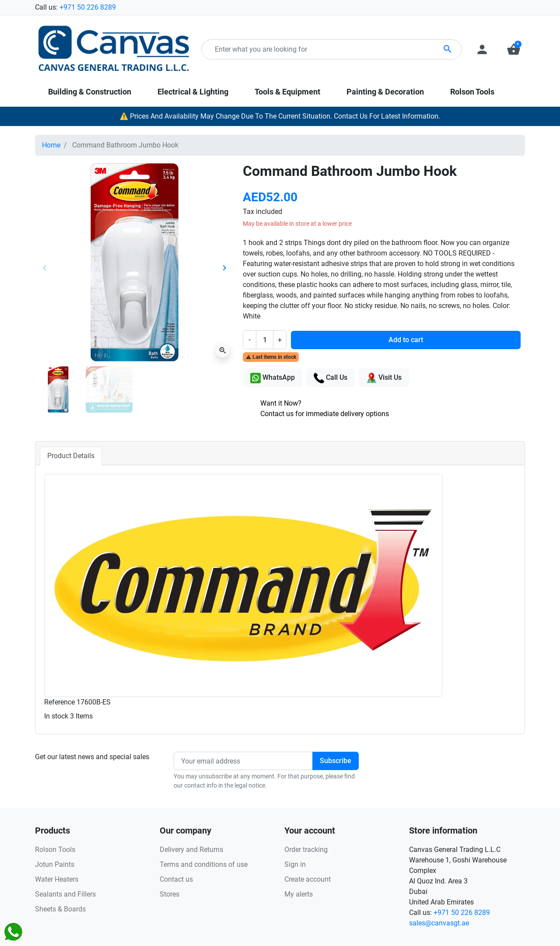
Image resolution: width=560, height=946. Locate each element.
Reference (59, 702)
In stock (56, 716)
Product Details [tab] (71, 456)
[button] (514, 49)
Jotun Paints (55, 864)
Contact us (176, 879)
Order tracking (306, 850)
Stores (170, 894)
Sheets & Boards (60, 909)
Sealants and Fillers (65, 894)
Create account (308, 879)
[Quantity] (265, 340)
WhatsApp (273, 378)
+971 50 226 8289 (88, 7)
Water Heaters (57, 879)
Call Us (331, 378)
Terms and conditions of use (204, 864)
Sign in (295, 864)
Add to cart (406, 340)
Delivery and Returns (191, 850)
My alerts (299, 894)
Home (51, 145)
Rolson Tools (55, 850)
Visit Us (384, 378)
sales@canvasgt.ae (439, 923)
